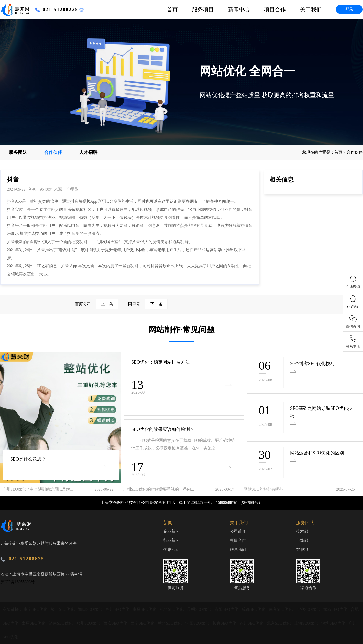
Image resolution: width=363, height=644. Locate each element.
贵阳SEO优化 (227, 609)
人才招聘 (88, 152)
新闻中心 (239, 9)
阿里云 (148, 304)
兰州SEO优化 (170, 623)
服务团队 (18, 152)
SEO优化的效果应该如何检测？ (163, 429)
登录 (349, 9)
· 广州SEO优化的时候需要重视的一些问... (158, 489)
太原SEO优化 (34, 623)
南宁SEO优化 (36, 609)
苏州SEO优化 (252, 623)
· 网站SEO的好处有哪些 (263, 489)
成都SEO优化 (254, 609)
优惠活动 (171, 549)
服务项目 (203, 9)
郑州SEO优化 (89, 623)
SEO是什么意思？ (28, 459)
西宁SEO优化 (143, 623)
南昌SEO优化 (145, 609)
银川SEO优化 (63, 609)
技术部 (302, 531)
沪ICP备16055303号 (17, 582)
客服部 (302, 549)
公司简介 (238, 531)
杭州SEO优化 (172, 609)
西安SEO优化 (116, 623)
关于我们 (311, 9)
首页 (172, 9)
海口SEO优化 (90, 609)
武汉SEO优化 (336, 609)
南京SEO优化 (281, 609)
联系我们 (238, 549)
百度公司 (97, 304)
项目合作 (275, 9)
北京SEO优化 (279, 623)
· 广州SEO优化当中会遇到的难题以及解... (37, 489)
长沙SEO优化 (308, 609)
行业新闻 (171, 540)
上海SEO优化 (307, 623)
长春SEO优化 (225, 623)
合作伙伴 (53, 152)
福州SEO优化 (118, 609)
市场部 (302, 540)
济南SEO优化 (61, 623)
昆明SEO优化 (199, 609)
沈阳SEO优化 (198, 623)
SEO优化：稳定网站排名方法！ (163, 362)
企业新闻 (171, 531)
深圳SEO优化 (334, 623)
